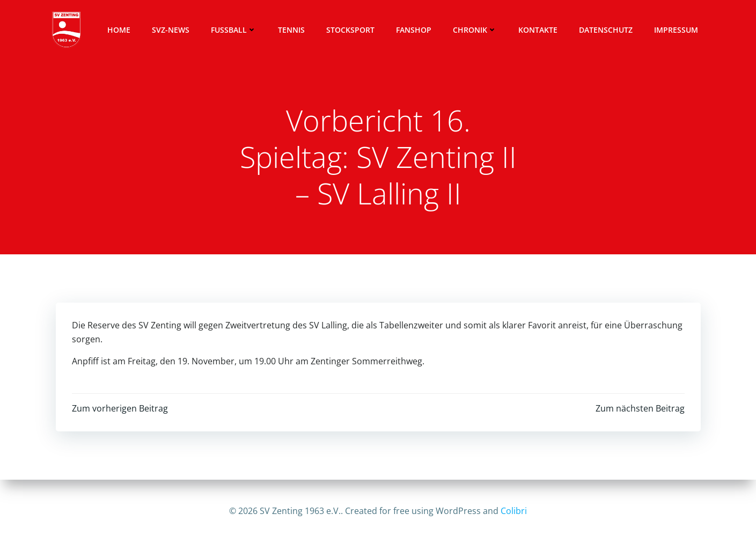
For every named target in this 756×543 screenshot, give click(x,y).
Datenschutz (606, 30)
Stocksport (350, 30)
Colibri (514, 511)
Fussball (234, 30)
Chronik (475, 30)
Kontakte (538, 30)
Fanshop (414, 30)
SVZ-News (171, 30)
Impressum (676, 30)
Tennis (291, 30)
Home (119, 30)
